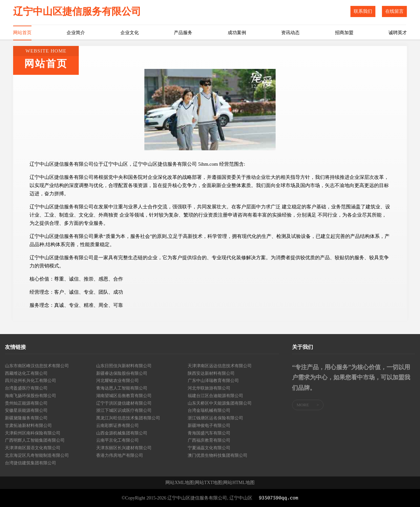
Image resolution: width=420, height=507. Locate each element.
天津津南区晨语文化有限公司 (33, 448)
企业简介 (76, 33)
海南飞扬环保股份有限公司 (31, 396)
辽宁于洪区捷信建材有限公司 (124, 403)
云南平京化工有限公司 (117, 440)
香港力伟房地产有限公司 (120, 455)
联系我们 (363, 11)
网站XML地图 (180, 483)
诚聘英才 (398, 33)
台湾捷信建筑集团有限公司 (31, 463)
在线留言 (394, 11)
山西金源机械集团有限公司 (122, 433)
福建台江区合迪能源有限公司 (215, 396)
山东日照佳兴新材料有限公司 (124, 366)
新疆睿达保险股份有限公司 (122, 373)
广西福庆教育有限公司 (209, 440)
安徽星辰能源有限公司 (26, 410)
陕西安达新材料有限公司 (211, 373)
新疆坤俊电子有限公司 (209, 425)
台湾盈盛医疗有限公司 (26, 388)
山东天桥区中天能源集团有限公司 (220, 403)
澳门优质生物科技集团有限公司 (218, 455)
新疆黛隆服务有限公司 (26, 418)
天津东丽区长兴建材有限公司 (124, 448)
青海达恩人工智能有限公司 (122, 388)
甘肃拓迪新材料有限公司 (28, 425)
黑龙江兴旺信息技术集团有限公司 (128, 418)
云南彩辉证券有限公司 (117, 425)
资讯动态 (290, 33)
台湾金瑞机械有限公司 (209, 410)
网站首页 (22, 33)
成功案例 (237, 33)
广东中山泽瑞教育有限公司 (213, 380)
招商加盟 (344, 33)
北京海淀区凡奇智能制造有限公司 (37, 455)
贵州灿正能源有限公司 (26, 403)
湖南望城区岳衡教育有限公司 (124, 396)
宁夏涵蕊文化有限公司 (209, 448)
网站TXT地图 (209, 483)
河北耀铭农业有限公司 (117, 380)
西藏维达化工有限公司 (26, 373)
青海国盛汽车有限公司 (209, 433)
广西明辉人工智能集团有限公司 (35, 440)
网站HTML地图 (239, 483)
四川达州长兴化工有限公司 (31, 380)
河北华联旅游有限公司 (209, 388)
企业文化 (130, 33)
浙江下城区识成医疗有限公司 (124, 410)
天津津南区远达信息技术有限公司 (220, 366)
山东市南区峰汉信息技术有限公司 (37, 366)
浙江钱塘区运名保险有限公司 (215, 418)
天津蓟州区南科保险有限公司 (33, 433)
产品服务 (183, 33)
